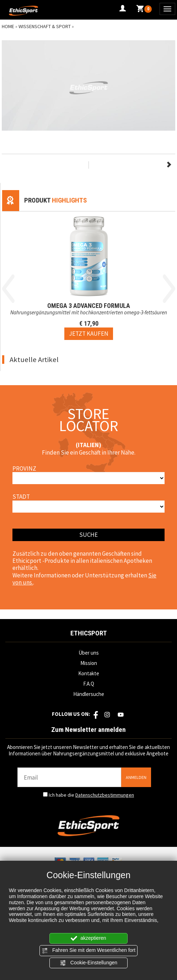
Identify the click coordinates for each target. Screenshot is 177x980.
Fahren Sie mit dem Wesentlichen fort (88, 950)
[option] (89, 276)
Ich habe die (91, 795)
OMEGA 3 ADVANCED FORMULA (89, 306)
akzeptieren (88, 938)
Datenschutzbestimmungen (105, 795)
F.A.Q (89, 684)
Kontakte (89, 673)
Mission (89, 663)
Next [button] (169, 289)
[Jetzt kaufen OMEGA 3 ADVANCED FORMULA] (89, 334)
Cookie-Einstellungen (88, 963)
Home (8, 26)
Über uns (89, 653)
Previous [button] (8, 289)
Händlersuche (89, 694)
